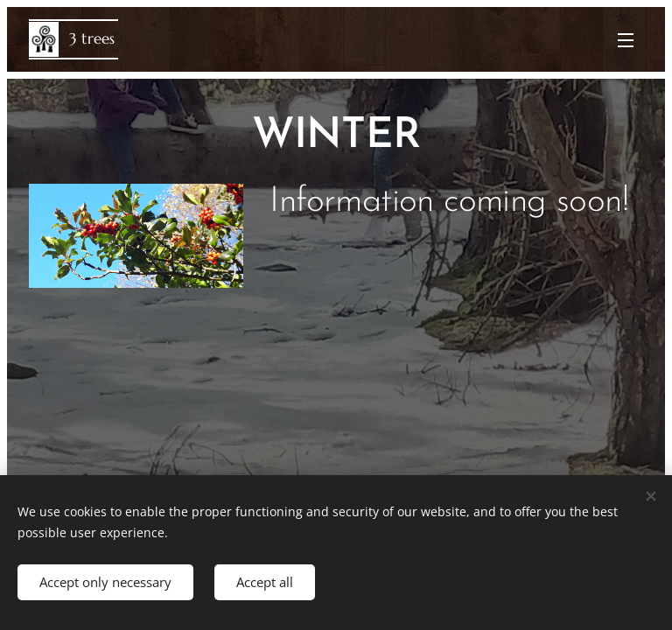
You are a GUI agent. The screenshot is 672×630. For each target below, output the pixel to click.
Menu (626, 40)
